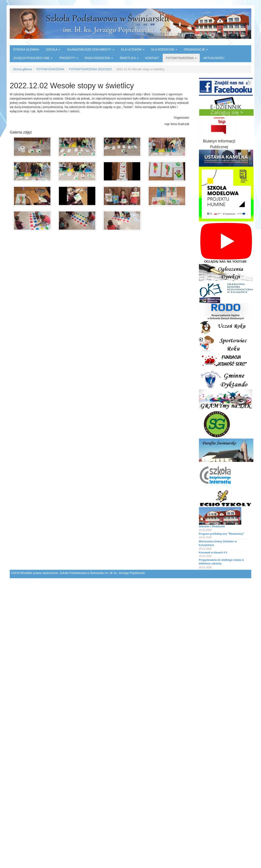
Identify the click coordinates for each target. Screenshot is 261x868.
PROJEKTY (69, 58)
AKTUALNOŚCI (214, 58)
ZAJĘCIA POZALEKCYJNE (33, 58)
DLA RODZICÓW (164, 49)
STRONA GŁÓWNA (26, 49)
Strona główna (22, 69)
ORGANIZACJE (196, 49)
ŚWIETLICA (129, 58)
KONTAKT (152, 58)
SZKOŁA (53, 49)
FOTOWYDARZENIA (181, 58)
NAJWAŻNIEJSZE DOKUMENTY (91, 49)
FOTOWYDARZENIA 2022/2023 (90, 69)
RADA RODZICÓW (99, 58)
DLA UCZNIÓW (133, 49)
